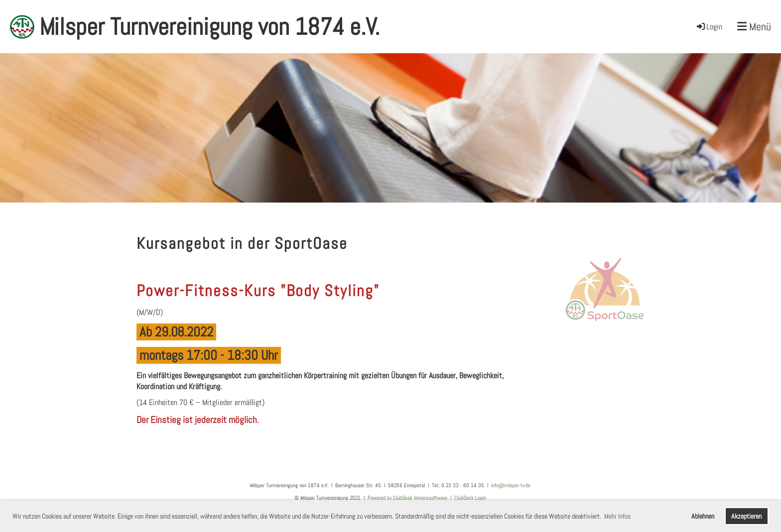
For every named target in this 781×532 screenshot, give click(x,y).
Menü (754, 26)
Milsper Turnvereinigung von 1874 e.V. (209, 27)
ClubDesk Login (470, 498)
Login (709, 27)
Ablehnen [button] (703, 516)
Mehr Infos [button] (617, 516)
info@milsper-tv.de (511, 485)
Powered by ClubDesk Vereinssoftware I (411, 498)
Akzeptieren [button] (746, 516)
